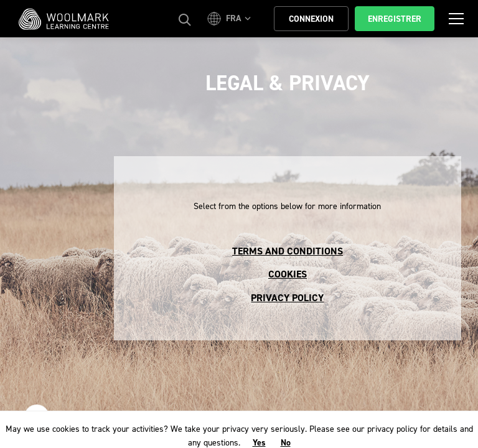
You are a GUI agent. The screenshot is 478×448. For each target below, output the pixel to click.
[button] (231, 19)
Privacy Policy (287, 298)
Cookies (288, 274)
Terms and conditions (288, 251)
